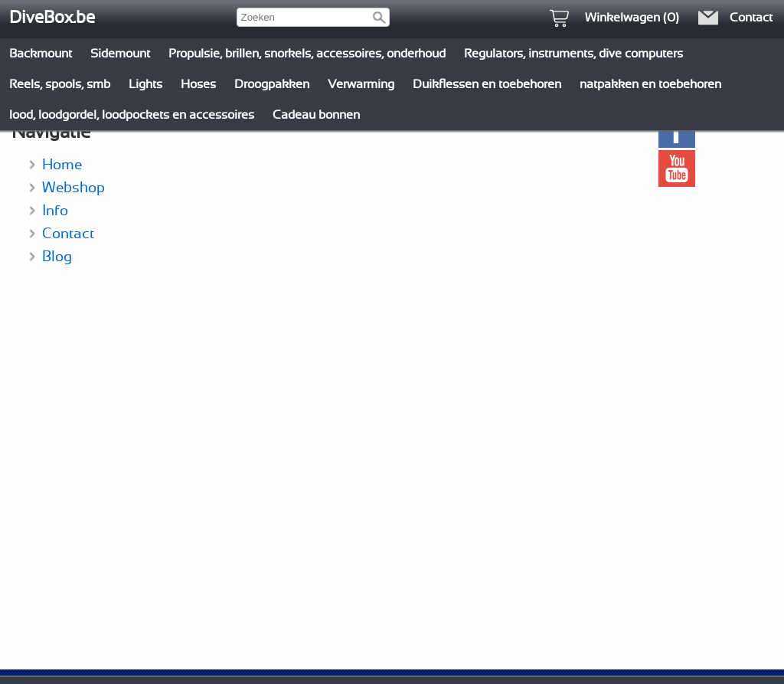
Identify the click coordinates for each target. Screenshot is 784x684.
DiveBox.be (52, 18)
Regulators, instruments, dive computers (573, 54)
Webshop (73, 188)
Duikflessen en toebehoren (487, 84)
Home (62, 165)
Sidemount (120, 54)
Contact (68, 234)
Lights (145, 84)
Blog (57, 257)
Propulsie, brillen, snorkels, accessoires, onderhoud (307, 54)
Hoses (198, 84)
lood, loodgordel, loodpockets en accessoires (132, 115)
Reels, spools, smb (60, 84)
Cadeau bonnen (316, 115)
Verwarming (361, 84)
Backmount (41, 54)
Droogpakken (272, 84)
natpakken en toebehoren (650, 84)
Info (55, 211)
